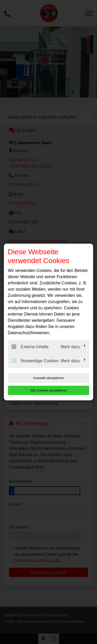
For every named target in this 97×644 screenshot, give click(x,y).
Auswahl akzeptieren (49, 378)
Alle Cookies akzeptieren (48, 390)
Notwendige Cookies (35, 361)
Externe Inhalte (30, 347)
